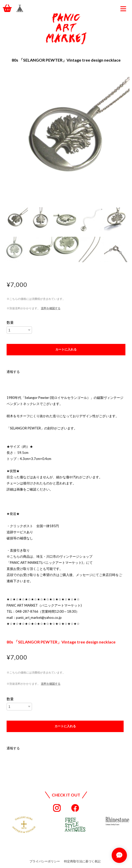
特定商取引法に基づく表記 (82, 861)
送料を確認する (51, 308)
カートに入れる (66, 349)
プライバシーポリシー (45, 861)
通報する (13, 372)
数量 (10, 323)
